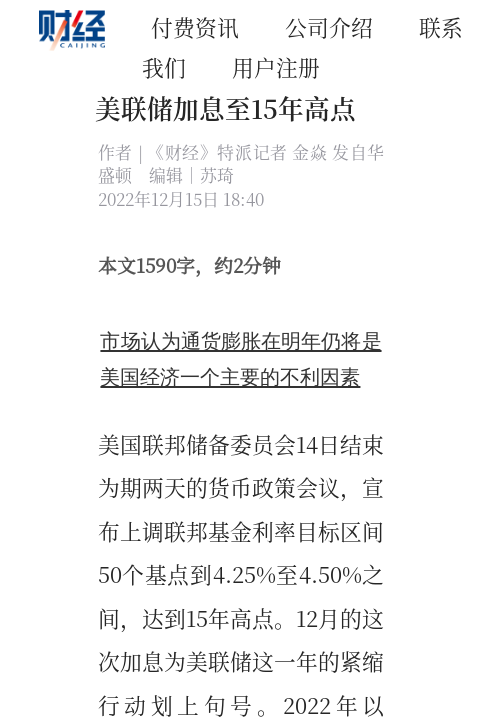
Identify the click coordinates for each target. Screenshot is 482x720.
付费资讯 (195, 26)
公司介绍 (329, 26)
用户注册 (276, 66)
